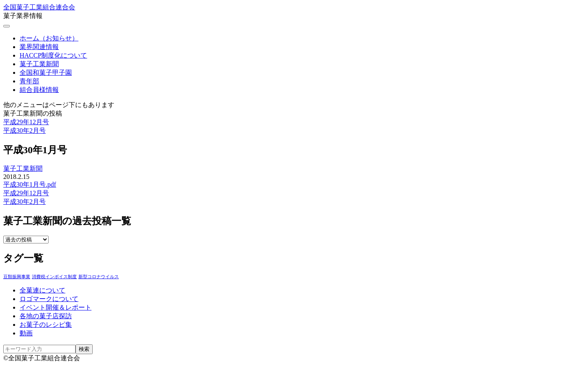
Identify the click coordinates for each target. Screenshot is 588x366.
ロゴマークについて (49, 299)
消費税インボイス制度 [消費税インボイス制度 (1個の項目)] (54, 277)
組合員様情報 (39, 90)
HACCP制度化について (53, 55)
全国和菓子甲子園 (46, 73)
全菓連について (42, 290)
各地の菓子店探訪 (46, 316)
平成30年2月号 (24, 131)
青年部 (29, 81)
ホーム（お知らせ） (49, 38)
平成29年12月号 (26, 122)
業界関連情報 (39, 47)
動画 (26, 333)
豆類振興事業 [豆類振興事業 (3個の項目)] (17, 277)
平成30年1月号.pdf (30, 184)
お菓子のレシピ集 (46, 325)
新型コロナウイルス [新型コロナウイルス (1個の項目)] (99, 277)
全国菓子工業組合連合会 (39, 7)
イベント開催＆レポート (56, 307)
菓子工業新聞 (39, 64)
